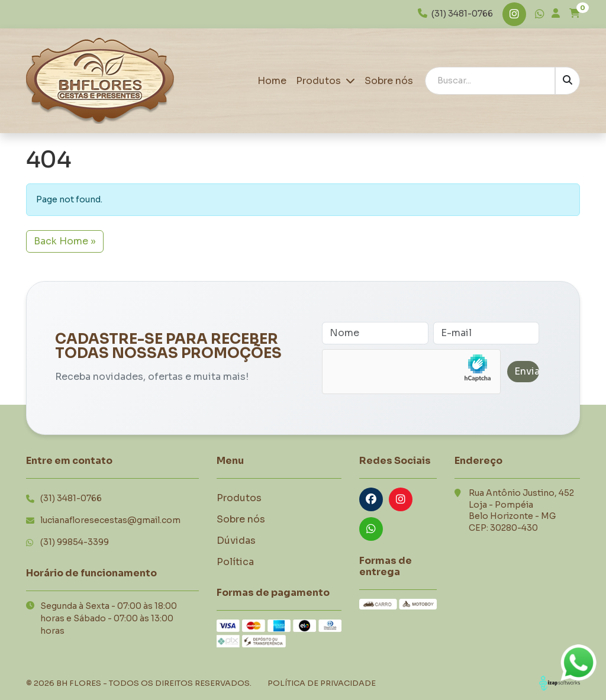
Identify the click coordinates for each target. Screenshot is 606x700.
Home (272, 81)
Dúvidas (236, 541)
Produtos (325, 81)
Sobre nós (389, 81)
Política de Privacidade (322, 683)
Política (235, 562)
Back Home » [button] (65, 241)
